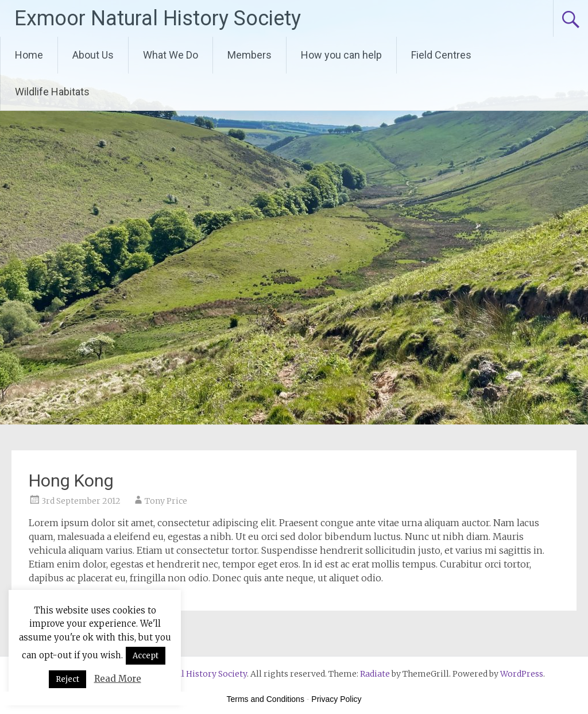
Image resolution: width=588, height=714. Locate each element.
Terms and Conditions (266, 699)
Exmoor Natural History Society (158, 18)
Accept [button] (146, 656)
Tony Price (166, 501)
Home (29, 55)
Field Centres (441, 55)
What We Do (171, 55)
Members (249, 55)
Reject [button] (67, 679)
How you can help (341, 55)
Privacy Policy (336, 699)
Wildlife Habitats (52, 92)
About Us (93, 55)
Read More (118, 679)
